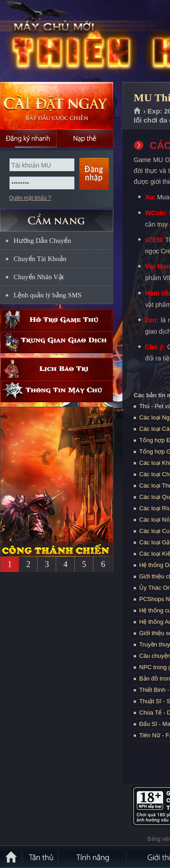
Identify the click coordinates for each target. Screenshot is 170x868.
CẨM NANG (57, 216)
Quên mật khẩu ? (30, 198)
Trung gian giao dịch (57, 342)
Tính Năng (93, 857)
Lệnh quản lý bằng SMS (48, 295)
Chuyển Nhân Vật (39, 277)
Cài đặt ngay (57, 106)
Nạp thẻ (85, 138)
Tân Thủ (41, 857)
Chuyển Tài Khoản (40, 259)
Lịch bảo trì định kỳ (57, 369)
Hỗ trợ (57, 320)
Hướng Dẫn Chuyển (42, 241)
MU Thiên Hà (65, 41)
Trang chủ (138, 111)
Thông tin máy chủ (57, 391)
